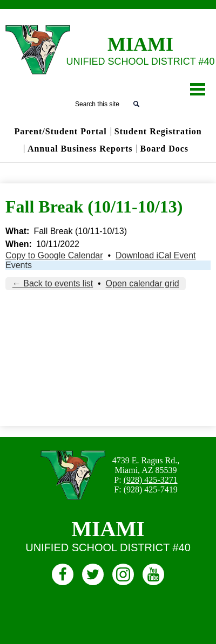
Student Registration (158, 132)
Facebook (63, 576)
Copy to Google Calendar (54, 255)
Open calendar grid (143, 283)
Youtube (153, 576)
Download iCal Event (156, 255)
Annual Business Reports (80, 149)
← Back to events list (53, 283)
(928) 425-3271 (151, 480)
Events (19, 265)
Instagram (123, 576)
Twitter (93, 576)
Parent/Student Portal (60, 132)
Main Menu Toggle (198, 89)
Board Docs (165, 149)
